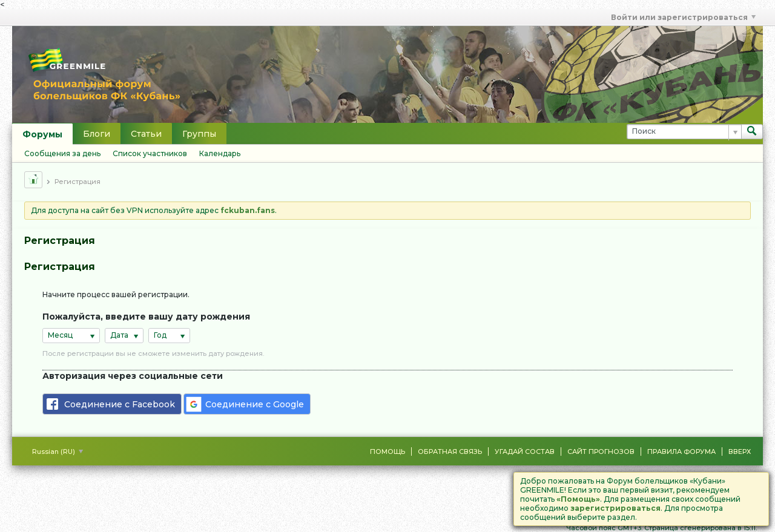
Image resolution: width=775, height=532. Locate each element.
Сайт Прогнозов (601, 452)
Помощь (387, 452)
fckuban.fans (248, 210)
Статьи (146, 134)
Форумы (42, 134)
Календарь (220, 153)
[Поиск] (684, 132)
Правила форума (681, 452)
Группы (199, 134)
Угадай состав (525, 452)
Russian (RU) (58, 452)
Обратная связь (450, 452)
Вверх (740, 452)
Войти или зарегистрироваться (683, 17)
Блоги (97, 134)
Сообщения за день (62, 153)
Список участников (150, 153)
